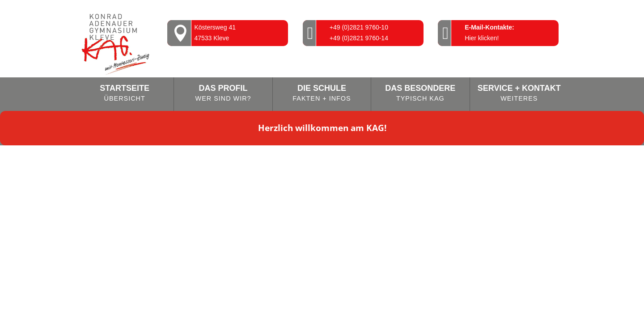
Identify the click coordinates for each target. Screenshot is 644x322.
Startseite (125, 94)
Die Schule (322, 94)
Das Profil (223, 94)
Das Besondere (420, 94)
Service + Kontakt (519, 94)
